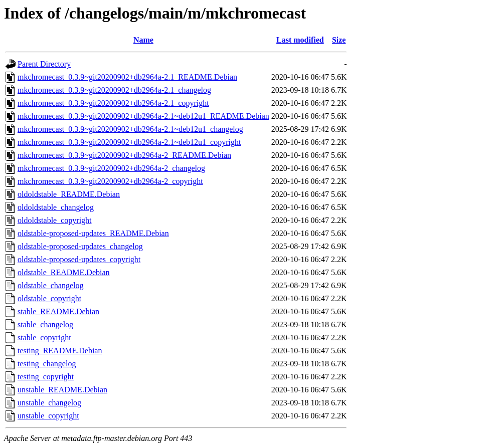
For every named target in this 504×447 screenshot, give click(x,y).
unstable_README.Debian (62, 390)
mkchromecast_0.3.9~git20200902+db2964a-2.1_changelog (114, 90)
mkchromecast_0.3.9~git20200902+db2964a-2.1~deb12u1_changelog (130, 129)
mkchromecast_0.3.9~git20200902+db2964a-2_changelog (111, 168)
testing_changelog (47, 364)
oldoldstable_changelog (56, 207)
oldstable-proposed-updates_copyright (79, 259)
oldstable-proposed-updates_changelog (80, 246)
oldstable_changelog (51, 285)
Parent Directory (44, 64)
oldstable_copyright (49, 298)
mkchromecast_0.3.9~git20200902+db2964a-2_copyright (110, 181)
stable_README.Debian (58, 311)
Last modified (300, 40)
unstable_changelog (49, 403)
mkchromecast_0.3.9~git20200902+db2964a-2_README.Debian (124, 155)
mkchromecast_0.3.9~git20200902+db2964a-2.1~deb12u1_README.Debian (143, 116)
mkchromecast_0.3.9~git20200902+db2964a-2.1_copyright (113, 103)
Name (143, 40)
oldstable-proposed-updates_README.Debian (93, 233)
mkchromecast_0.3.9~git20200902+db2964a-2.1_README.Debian (127, 77)
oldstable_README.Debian (64, 272)
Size (339, 40)
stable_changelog (45, 324)
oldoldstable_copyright (55, 220)
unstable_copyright (48, 416)
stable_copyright (44, 338)
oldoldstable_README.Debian (69, 194)
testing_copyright (46, 377)
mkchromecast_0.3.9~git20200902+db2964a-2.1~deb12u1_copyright (129, 142)
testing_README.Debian (60, 351)
